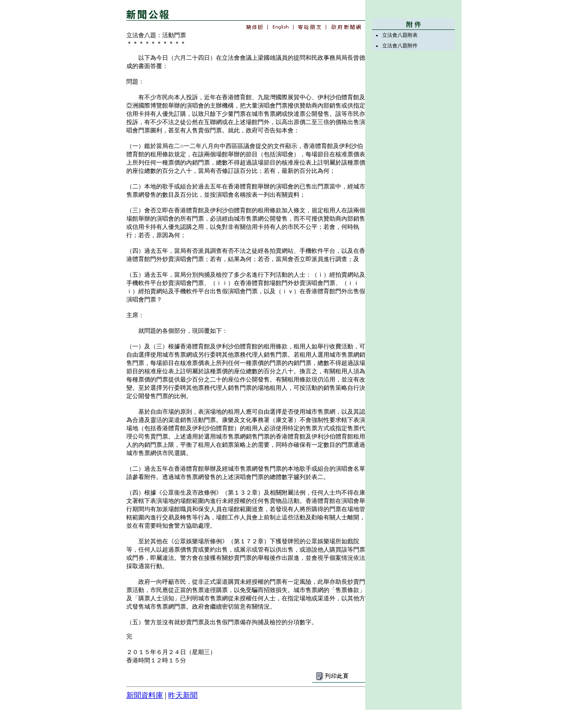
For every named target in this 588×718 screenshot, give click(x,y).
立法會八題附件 (400, 46)
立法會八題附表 (400, 35)
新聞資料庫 (145, 695)
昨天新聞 (183, 695)
